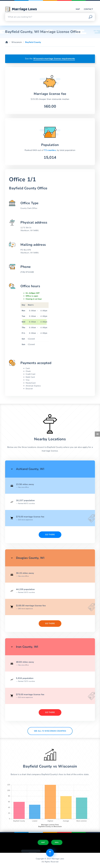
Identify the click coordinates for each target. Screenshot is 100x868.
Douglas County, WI (30, 558)
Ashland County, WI (30, 469)
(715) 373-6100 (27, 272)
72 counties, (50, 150)
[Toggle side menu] (97, 434)
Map (78, 9)
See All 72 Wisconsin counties (50, 731)
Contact (88, 9)
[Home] (7, 42)
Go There (50, 535)
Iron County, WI (27, 647)
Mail (57, 842)
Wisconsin (17, 42)
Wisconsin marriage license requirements (54, 59)
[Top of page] (50, 853)
